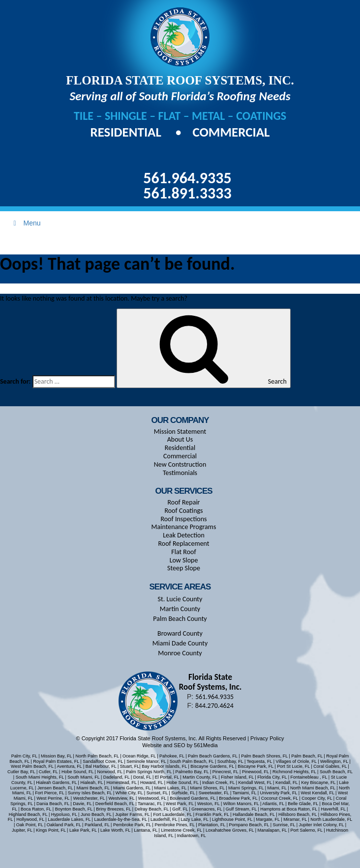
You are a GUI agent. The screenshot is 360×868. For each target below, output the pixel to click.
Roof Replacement (183, 544)
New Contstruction (180, 464)
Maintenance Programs (184, 527)
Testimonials (180, 473)
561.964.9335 (187, 178)
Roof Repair (184, 502)
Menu (26, 223)
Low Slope (184, 560)
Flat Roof (183, 552)
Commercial (231, 132)
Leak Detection (184, 535)
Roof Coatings (183, 511)
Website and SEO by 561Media (180, 745)
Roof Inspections (183, 519)
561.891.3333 (187, 193)
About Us (180, 439)
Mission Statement (180, 432)
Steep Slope (184, 568)
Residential (128, 132)
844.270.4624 (214, 706)
